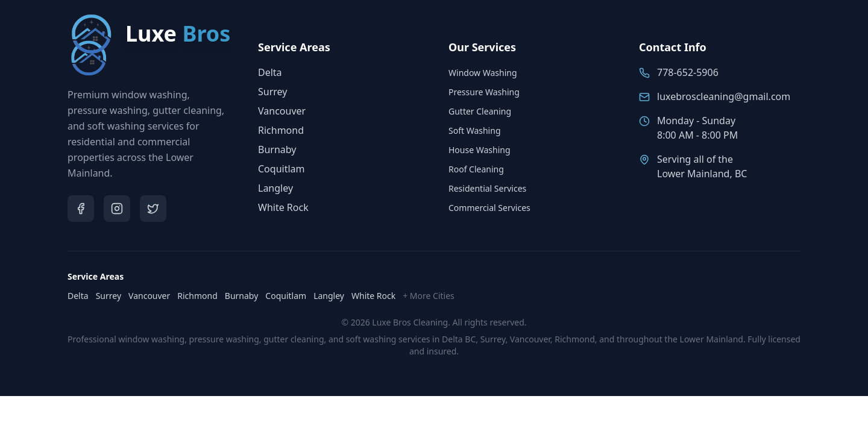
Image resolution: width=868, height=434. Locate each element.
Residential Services (487, 188)
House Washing (480, 150)
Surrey (272, 92)
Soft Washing (475, 131)
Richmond (281, 130)
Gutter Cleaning (480, 111)
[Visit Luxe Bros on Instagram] (117, 209)
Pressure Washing (484, 92)
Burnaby (277, 149)
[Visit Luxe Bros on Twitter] (153, 209)
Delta (270, 72)
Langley (275, 188)
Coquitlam (281, 169)
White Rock (283, 207)
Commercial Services (489, 208)
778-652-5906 (688, 72)
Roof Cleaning (476, 169)
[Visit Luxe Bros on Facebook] (81, 209)
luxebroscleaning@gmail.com (724, 96)
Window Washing (483, 73)
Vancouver (282, 111)
